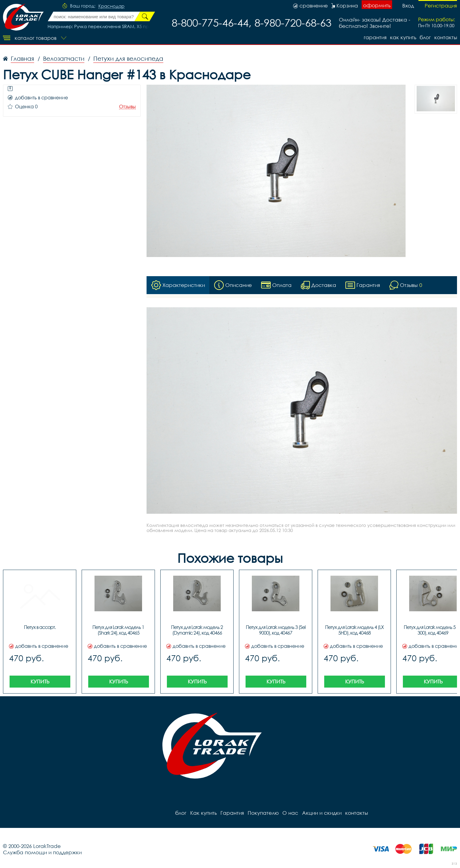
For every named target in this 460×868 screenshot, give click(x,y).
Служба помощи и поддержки (42, 852)
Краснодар (111, 6)
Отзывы (127, 107)
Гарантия (375, 37)
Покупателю (263, 813)
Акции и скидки (321, 813)
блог (425, 37)
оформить (377, 5)
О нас (290, 813)
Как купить (403, 37)
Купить (40, 681)
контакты (446, 37)
